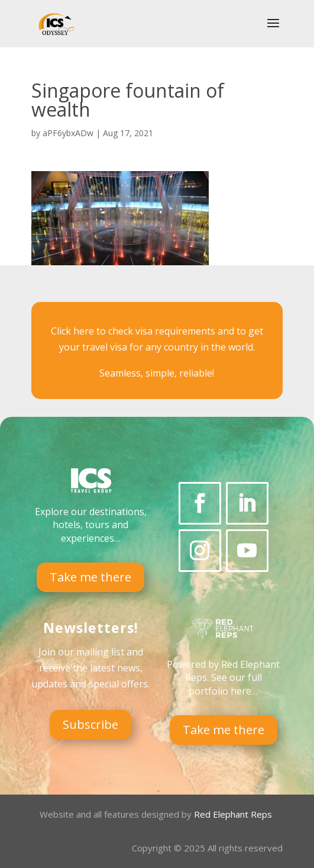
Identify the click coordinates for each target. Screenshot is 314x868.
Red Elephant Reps (234, 814)
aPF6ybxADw (68, 133)
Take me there (90, 577)
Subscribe (90, 724)
